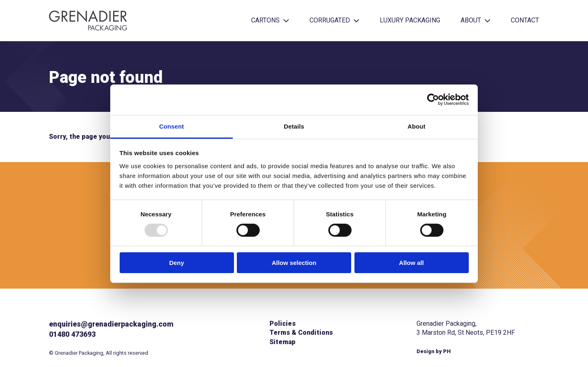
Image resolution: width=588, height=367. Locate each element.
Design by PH (434, 351)
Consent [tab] (172, 126)
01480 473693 (72, 334)
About (476, 20)
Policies (283, 324)
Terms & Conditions (301, 333)
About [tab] (416, 126)
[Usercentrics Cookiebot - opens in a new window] (433, 100)
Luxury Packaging (410, 20)
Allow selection (294, 263)
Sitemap (283, 342)
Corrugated (334, 20)
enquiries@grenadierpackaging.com (111, 324)
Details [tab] (294, 126)
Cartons (270, 20)
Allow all (411, 263)
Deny (177, 263)
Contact (525, 20)
